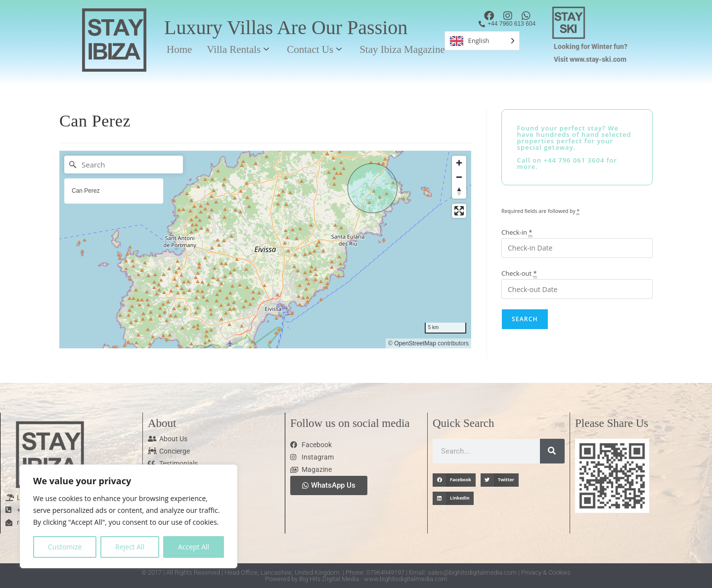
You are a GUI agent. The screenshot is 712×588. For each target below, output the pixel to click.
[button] (454, 480)
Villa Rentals (238, 49)
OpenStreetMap (415, 343)
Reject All (130, 547)
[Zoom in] (459, 163)
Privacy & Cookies (546, 572)
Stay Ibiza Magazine (402, 49)
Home (179, 49)
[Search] (124, 165)
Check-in (517, 232)
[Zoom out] (459, 177)
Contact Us (314, 49)
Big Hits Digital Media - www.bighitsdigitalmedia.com (373, 579)
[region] (129, 516)
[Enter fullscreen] (459, 211)
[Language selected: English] (482, 41)
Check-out (519, 273)
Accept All (194, 547)
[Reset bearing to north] (459, 191)
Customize (65, 547)
